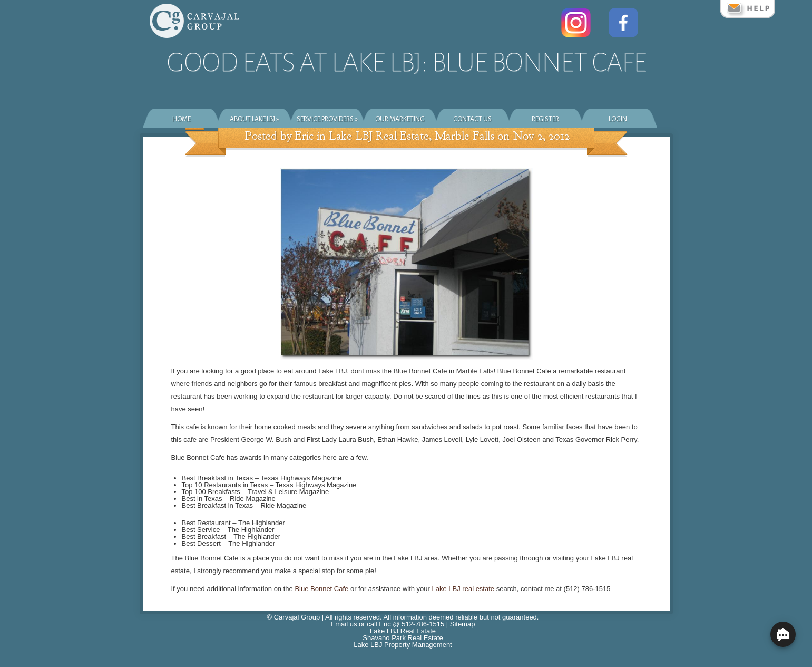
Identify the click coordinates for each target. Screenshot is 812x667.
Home (182, 119)
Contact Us (472, 119)
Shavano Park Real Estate (403, 638)
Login (618, 119)
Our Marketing (400, 119)
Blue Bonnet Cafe (321, 589)
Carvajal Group (297, 617)
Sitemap (463, 624)
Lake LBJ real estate (463, 589)
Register (545, 119)
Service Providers (327, 119)
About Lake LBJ (255, 119)
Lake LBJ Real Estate (403, 631)
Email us (344, 624)
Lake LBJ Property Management (403, 645)
